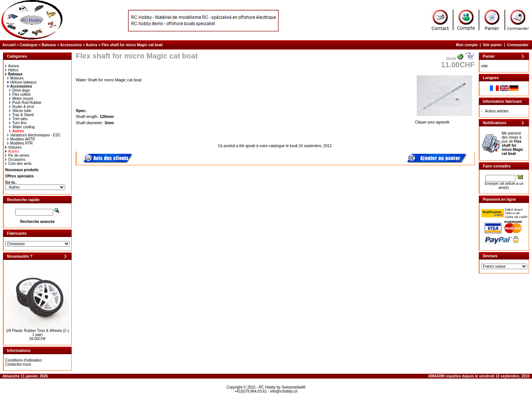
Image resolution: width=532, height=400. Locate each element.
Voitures (13, 147)
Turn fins (18, 123)
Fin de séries (17, 155)
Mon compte (467, 45)
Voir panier (492, 45)
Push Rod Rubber (25, 103)
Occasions (15, 160)
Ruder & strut (22, 107)
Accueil (9, 45)
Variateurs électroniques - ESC (34, 135)
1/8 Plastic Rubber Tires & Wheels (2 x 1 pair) (37, 333)
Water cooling (22, 127)
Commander (518, 45)
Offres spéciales (19, 176)
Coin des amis (18, 164)
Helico (12, 70)
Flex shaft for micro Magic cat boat (132, 45)
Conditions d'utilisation (23, 360)
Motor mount (21, 99)
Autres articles (497, 111)
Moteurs (16, 78)
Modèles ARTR (21, 139)
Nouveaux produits (22, 170)
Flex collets (20, 94)
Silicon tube (20, 111)
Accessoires (71, 45)
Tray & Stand (21, 115)
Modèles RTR (20, 143)
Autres (92, 45)
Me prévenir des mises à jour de (512, 143)
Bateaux (49, 45)
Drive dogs (20, 90)
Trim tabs (18, 119)
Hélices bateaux (22, 82)
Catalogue (28, 45)
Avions (12, 66)
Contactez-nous (18, 364)
